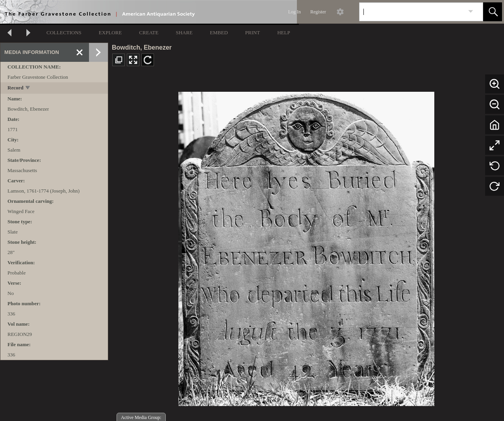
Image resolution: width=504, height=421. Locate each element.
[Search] (412, 12)
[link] (471, 12)
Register (318, 12)
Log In (295, 12)
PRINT (253, 32)
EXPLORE (110, 32)
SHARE (184, 32)
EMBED (219, 32)
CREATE (149, 32)
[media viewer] (306, 247)
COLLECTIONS (64, 32)
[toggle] (28, 88)
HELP (284, 32)
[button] (493, 12)
